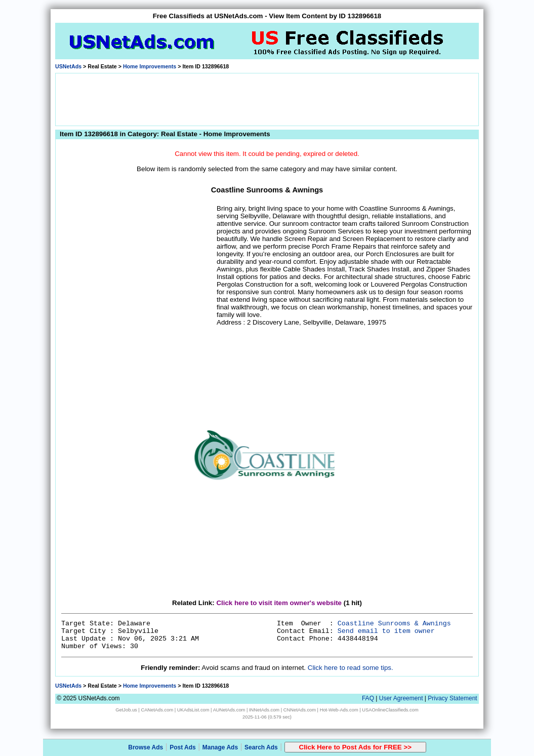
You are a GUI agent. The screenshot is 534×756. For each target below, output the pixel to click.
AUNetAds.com (229, 710)
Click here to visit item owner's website (279, 603)
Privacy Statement (452, 698)
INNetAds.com (264, 710)
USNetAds (68, 66)
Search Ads (261, 747)
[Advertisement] (267, 99)
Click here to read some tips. (351, 668)
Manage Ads (220, 747)
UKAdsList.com (193, 710)
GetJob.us (126, 710)
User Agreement (401, 698)
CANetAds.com (157, 710)
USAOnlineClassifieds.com (390, 710)
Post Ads (183, 747)
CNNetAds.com (300, 710)
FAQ (368, 698)
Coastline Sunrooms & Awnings (394, 624)
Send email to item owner (386, 631)
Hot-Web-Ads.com (339, 710)
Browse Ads (146, 747)
